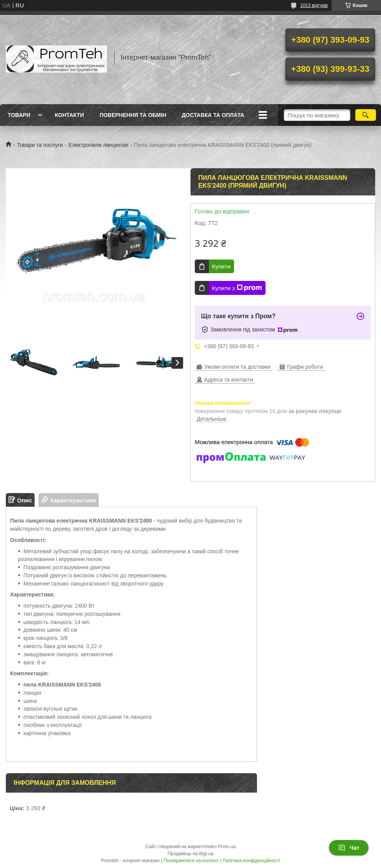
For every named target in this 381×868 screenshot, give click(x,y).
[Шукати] (366, 115)
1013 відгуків (314, 5)
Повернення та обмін (133, 115)
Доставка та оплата (213, 115)
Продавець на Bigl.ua (190, 854)
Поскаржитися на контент (191, 861)
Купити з (237, 288)
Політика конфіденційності (252, 861)
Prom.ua (227, 847)
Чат (349, 848)
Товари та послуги (40, 145)
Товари (19, 115)
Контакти (69, 115)
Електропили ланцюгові (98, 145)
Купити (221, 266)
